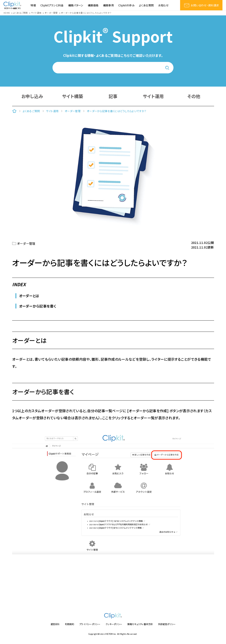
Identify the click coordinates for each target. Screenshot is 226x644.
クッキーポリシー (114, 624)
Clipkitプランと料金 (52, 5)
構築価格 (93, 5)
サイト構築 (73, 96)
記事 (113, 96)
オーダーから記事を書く (38, 306)
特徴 (33, 5)
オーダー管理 (26, 243)
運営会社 (55, 624)
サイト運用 (153, 96)
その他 (194, 96)
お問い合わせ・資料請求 (201, 5)
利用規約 (69, 624)
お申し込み (32, 96)
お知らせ (163, 5)
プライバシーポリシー (90, 624)
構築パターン (76, 5)
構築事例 (108, 5)
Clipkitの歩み (126, 5)
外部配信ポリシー (167, 624)
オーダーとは (29, 296)
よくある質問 (146, 5)
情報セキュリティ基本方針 (140, 624)
